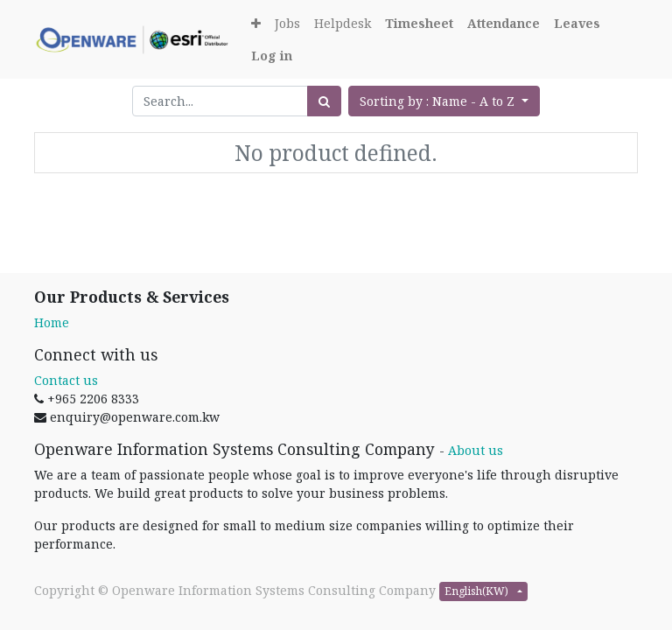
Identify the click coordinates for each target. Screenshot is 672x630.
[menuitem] (287, 23)
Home (52, 322)
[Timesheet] (419, 23)
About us (476, 450)
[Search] (324, 101)
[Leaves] (577, 23)
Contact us (66, 380)
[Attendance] (504, 23)
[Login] (272, 56)
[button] (256, 23)
